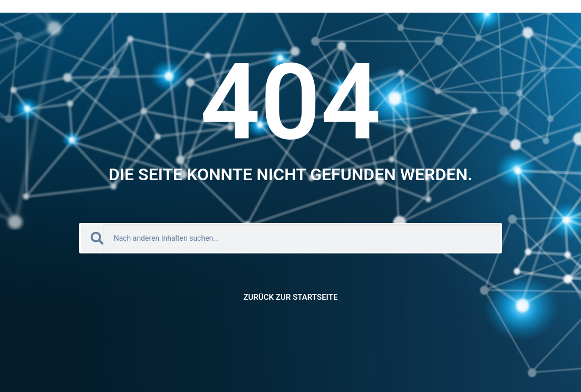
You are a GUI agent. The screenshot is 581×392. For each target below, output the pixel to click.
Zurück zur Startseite (291, 297)
